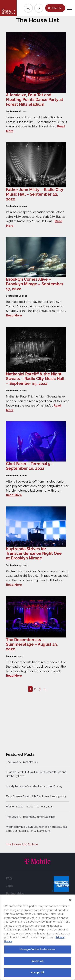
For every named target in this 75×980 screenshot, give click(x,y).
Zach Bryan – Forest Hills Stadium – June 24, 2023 (36, 796)
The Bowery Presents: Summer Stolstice (30, 817)
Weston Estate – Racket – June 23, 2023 (30, 807)
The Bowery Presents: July (22, 762)
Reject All (37, 961)
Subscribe (57, 8)
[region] (37, 937)
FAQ (9, 878)
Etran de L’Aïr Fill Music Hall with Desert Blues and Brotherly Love (36, 774)
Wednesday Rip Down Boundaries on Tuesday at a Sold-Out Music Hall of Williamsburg (36, 829)
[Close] (70, 900)
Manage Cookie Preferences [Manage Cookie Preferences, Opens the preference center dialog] (37, 949)
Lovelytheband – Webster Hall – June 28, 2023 (34, 786)
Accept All (37, 972)
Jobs (9, 886)
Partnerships (15, 894)
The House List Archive (22, 844)
